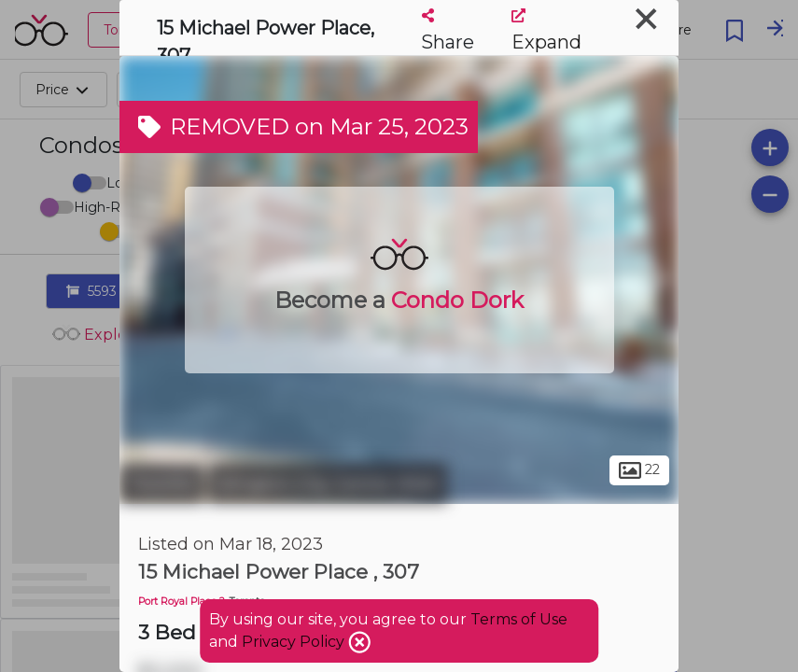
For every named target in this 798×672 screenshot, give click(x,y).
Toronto (161, 483)
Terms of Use (519, 619)
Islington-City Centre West (328, 483)
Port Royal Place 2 (182, 602)
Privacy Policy (295, 642)
